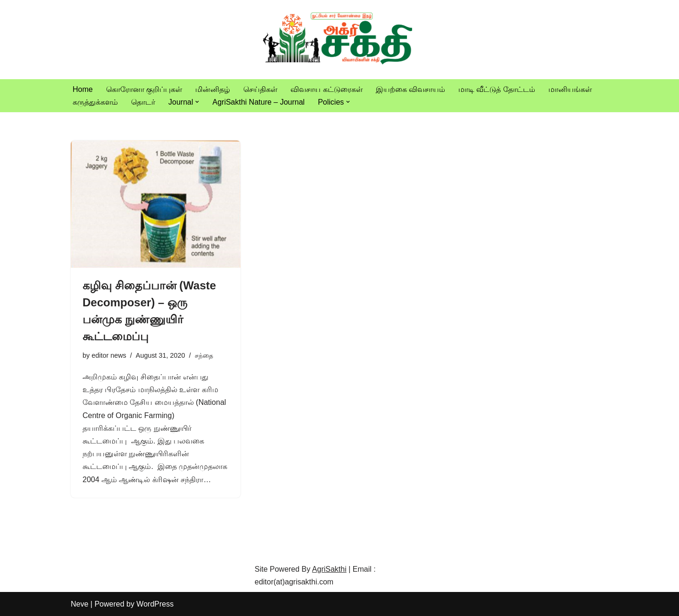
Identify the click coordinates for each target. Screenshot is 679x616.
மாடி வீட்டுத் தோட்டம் (497, 89)
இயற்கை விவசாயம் (410, 89)
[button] (197, 102)
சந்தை (204, 355)
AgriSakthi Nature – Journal (258, 102)
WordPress (155, 604)
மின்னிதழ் (213, 89)
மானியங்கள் (570, 89)
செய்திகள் (260, 89)
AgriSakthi (329, 569)
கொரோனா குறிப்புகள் (144, 89)
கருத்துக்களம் (95, 102)
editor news (109, 355)
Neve (79, 604)
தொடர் (143, 102)
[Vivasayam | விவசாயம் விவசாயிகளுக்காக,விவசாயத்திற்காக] (339, 40)
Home (83, 89)
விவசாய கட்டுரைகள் (326, 89)
